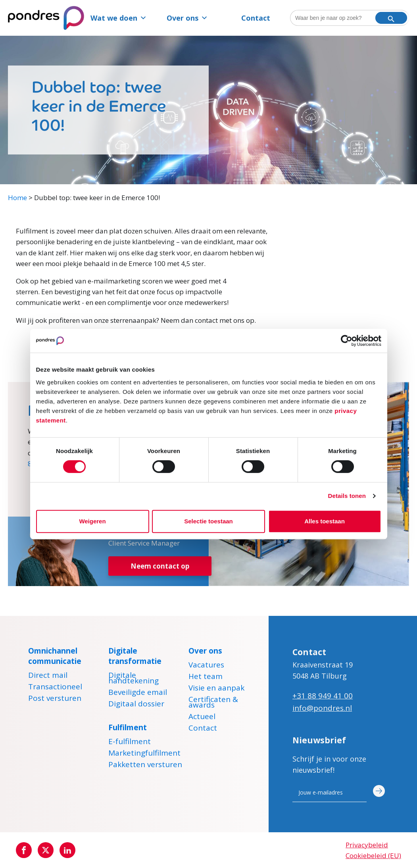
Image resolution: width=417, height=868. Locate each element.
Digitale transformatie (135, 656)
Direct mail (48, 676)
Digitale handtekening (134, 679)
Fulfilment (128, 727)
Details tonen (347, 496)
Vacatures (206, 666)
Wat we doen (119, 18)
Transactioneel (55, 688)
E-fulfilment (130, 743)
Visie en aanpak (216, 689)
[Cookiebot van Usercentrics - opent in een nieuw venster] (347, 341)
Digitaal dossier (136, 705)
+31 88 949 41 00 (323, 696)
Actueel (202, 718)
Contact (256, 18)
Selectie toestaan (208, 521)
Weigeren (92, 521)
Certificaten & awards (213, 703)
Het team (206, 677)
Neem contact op (160, 566)
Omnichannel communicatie (55, 656)
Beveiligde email (138, 693)
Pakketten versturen (145, 766)
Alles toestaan (325, 521)
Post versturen (55, 699)
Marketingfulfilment (144, 754)
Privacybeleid (367, 845)
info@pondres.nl (322, 708)
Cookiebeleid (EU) (373, 855)
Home (17, 198)
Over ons (187, 18)
